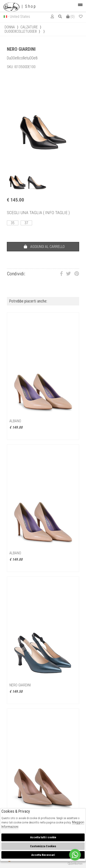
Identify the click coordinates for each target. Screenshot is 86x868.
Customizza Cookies (43, 846)
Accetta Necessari (43, 855)
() (70, 17)
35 (13, 223)
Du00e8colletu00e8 (21, 31)
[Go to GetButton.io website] (75, 863)
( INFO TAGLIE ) (56, 213)
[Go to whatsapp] (75, 855)
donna (10, 27)
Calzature (29, 27)
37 (26, 223)
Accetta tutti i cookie (43, 837)
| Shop (20, 7)
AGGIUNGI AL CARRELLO (44, 247)
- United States (19, 17)
